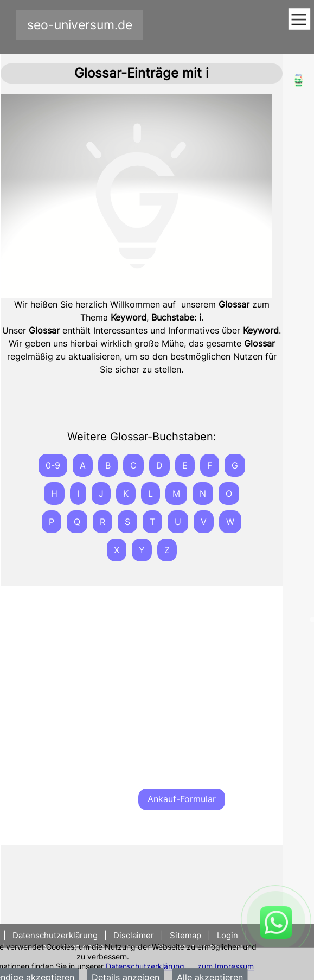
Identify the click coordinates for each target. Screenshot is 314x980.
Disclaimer (134, 935)
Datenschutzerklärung (145, 966)
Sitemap (185, 935)
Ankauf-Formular (182, 799)
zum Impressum (226, 966)
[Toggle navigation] (299, 20)
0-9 (53, 465)
